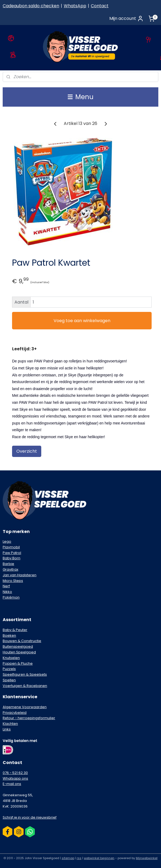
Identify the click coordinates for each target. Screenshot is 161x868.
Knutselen (11, 658)
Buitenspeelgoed (18, 647)
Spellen (9, 680)
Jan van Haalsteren (20, 575)
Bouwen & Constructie (22, 641)
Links (7, 729)
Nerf (6, 586)
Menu (81, 97)
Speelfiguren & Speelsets (25, 674)
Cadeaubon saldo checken (31, 6)
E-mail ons (12, 784)
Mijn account (126, 19)
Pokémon (11, 597)
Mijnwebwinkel (147, 858)
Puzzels (9, 669)
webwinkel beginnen (99, 858)
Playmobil (11, 547)
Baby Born (12, 558)
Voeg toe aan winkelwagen (82, 321)
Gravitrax (10, 569)
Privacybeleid (15, 713)
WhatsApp (75, 6)
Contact (100, 6)
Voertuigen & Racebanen (25, 686)
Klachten (10, 724)
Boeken (9, 635)
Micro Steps (13, 581)
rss (79, 858)
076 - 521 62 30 (15, 773)
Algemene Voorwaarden (25, 707)
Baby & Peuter (15, 630)
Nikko (7, 592)
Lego (7, 541)
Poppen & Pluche (18, 663)
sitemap (68, 858)
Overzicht (27, 451)
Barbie (8, 564)
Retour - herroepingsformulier (29, 718)
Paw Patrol (12, 553)
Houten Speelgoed (19, 652)
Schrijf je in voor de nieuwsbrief (30, 817)
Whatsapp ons (15, 778)
